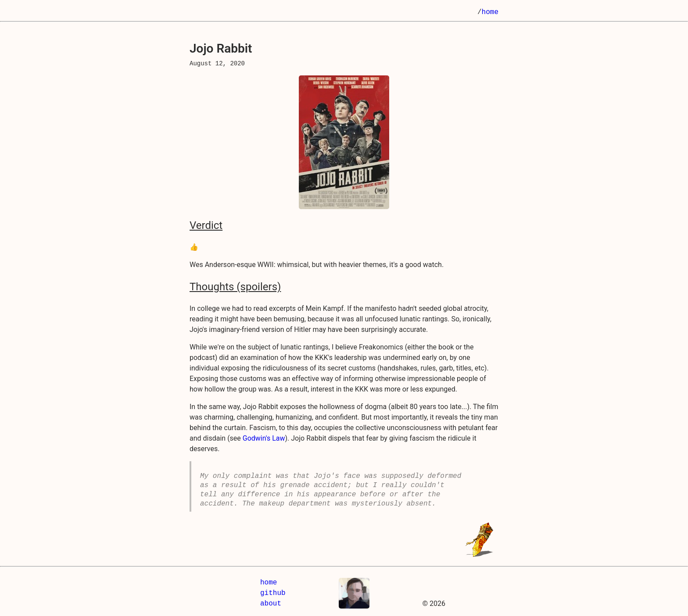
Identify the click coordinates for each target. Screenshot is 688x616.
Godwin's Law (264, 438)
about (271, 604)
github (273, 593)
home (490, 12)
